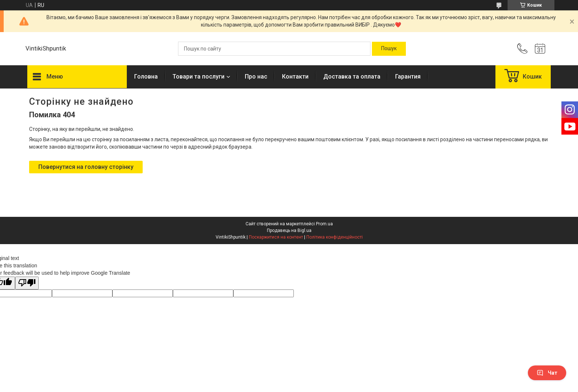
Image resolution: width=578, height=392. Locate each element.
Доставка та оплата (352, 77)
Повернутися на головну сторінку (86, 167)
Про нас (256, 77)
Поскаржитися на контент (276, 237)
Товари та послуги (199, 77)
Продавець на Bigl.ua (289, 230)
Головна (146, 77)
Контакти (295, 77)
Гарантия (408, 77)
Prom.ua (324, 224)
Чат (547, 373)
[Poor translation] (27, 283)
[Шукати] (389, 49)
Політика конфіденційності (335, 237)
